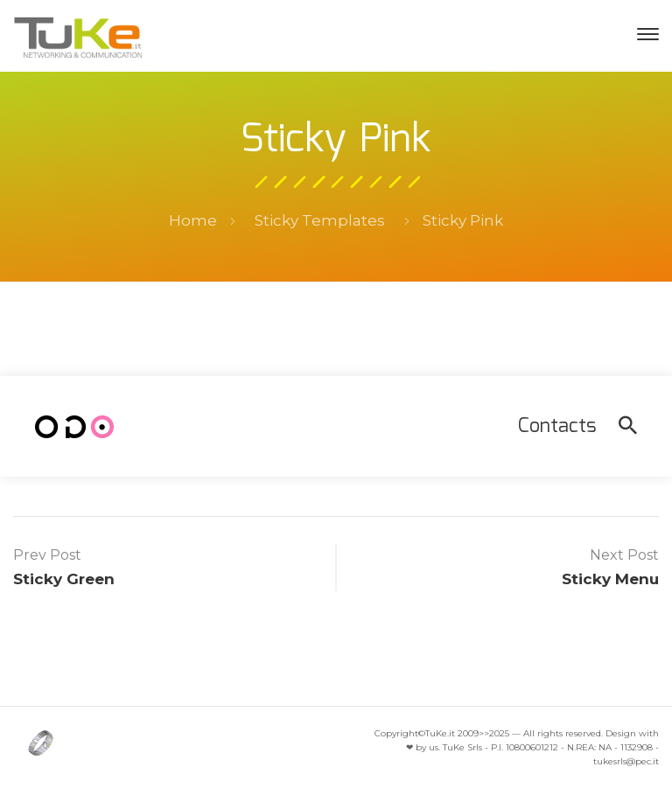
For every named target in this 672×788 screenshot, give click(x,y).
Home (193, 220)
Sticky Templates (320, 220)
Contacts (557, 426)
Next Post (624, 555)
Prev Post (47, 555)
